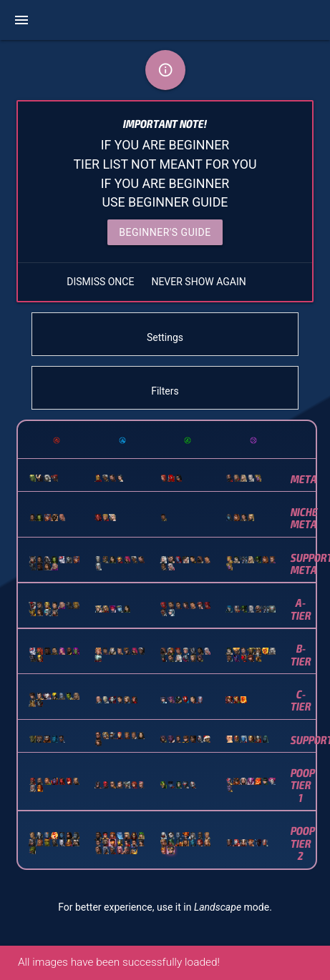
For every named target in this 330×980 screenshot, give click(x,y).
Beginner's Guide (165, 232)
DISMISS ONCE (100, 282)
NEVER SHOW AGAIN (198, 282)
